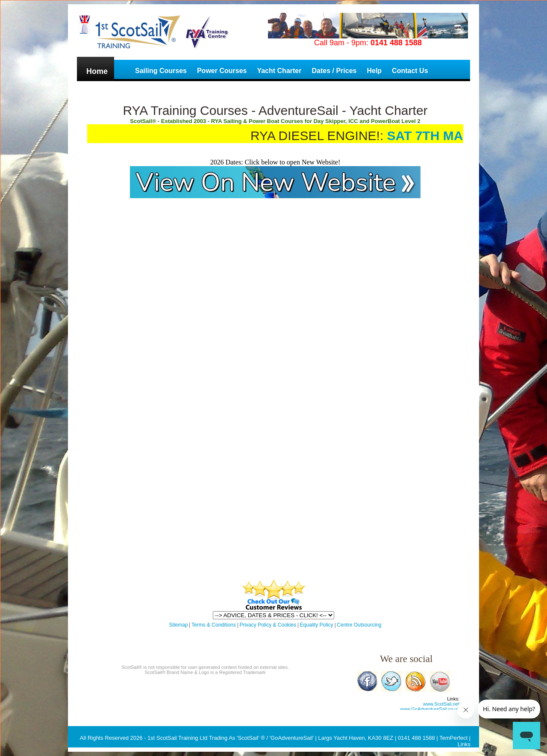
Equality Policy (317, 625)
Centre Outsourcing (359, 625)
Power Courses (222, 71)
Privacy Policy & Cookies (268, 625)
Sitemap (179, 625)
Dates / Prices (334, 71)
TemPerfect (453, 738)
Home (97, 71)
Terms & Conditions (214, 625)
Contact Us (410, 71)
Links (464, 744)
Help (374, 71)
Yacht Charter (279, 71)
